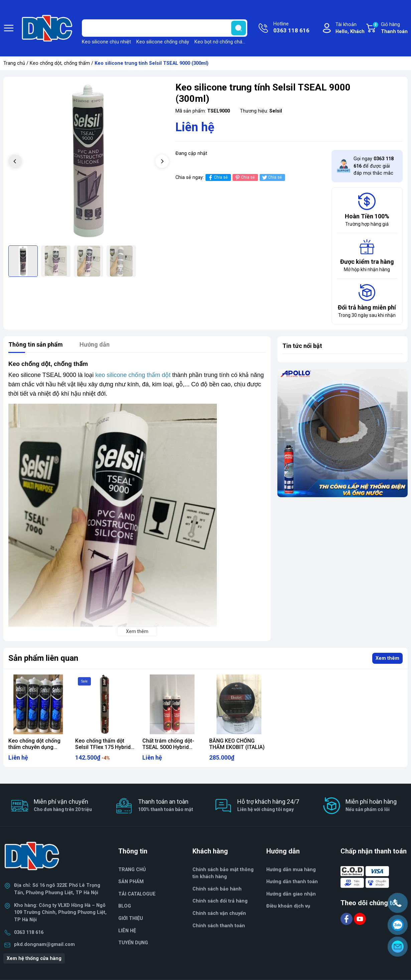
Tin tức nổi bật (302, 346)
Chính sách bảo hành (217, 889)
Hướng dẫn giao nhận (291, 894)
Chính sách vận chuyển (219, 913)
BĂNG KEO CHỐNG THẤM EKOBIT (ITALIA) (237, 744)
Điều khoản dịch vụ (288, 906)
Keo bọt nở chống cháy (220, 42)
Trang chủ (14, 63)
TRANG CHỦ (132, 870)
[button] (162, 161)
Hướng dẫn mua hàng (291, 870)
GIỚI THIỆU (131, 918)
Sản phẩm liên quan (43, 658)
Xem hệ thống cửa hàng (34, 958)
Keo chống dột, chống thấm (60, 63)
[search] (239, 28)
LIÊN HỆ (127, 931)
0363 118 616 (29, 932)
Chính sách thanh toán (219, 926)
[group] (89, 162)
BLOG (125, 906)
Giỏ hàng (390, 28)
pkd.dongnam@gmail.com (44, 944)
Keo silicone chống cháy (163, 42)
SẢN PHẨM (131, 882)
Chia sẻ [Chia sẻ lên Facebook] (217, 177)
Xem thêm (387, 658)
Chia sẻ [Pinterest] (244, 177)
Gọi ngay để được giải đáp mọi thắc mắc (374, 166)
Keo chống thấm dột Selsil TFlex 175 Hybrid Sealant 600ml (103, 747)
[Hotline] (398, 903)
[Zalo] (398, 925)
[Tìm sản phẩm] (165, 28)
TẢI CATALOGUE (137, 894)
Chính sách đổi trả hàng (220, 901)
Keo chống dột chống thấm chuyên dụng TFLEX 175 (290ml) (34, 747)
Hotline (291, 28)
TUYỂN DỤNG (133, 943)
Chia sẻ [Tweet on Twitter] (271, 177)
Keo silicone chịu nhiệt (106, 42)
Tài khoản (350, 29)
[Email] (398, 947)
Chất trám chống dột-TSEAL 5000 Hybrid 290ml (168, 747)
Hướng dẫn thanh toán (292, 882)
